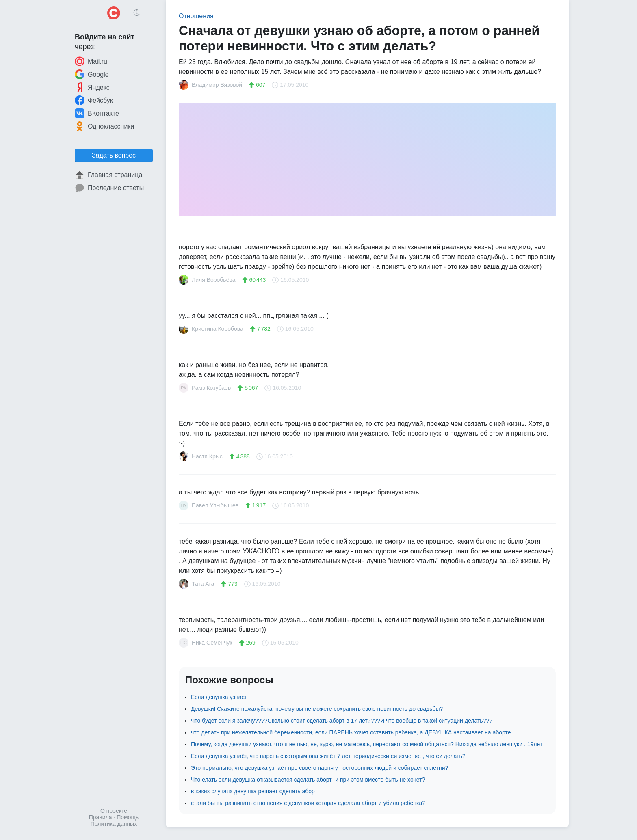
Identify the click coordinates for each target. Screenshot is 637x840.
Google (92, 74)
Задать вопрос (114, 155)
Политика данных (114, 824)
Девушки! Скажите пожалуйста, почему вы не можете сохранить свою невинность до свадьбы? (317, 709)
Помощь (128, 817)
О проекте (114, 811)
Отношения (196, 16)
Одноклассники (104, 126)
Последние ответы (109, 188)
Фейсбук (94, 100)
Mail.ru (91, 61)
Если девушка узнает (219, 697)
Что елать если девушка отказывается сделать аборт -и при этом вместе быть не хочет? (308, 780)
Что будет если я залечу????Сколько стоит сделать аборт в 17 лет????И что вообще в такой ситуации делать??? (342, 721)
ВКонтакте (97, 113)
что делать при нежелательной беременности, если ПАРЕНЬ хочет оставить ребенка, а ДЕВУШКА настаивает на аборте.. (352, 732)
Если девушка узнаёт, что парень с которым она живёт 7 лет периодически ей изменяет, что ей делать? (328, 756)
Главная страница (108, 175)
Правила (101, 817)
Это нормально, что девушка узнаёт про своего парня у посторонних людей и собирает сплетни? (320, 768)
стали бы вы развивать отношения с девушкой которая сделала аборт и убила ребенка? (308, 803)
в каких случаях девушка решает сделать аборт (254, 791)
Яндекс (92, 87)
